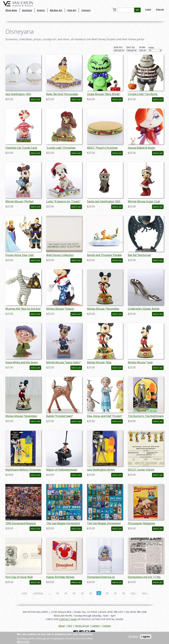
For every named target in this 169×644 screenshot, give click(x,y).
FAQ (70, 626)
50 (124, 593)
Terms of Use (82, 626)
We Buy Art (56, 10)
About (62, 626)
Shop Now (11, 10)
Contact (86, 10)
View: (151, 48)
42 (57, 593)
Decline (133, 637)
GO (137, 10)
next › (134, 593)
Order (142, 47)
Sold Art (118, 47)
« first (24, 593)
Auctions (27, 10)
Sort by (131, 47)
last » (145, 593)
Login (148, 9)
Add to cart (35, 99)
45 (82, 593)
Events (41, 10)
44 (74, 593)
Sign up (160, 9)
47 (99, 593)
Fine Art (72, 10)
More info (23, 642)
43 (66, 593)
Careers (96, 626)
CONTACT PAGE (68, 619)
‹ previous (38, 593)
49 (115, 593)
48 (107, 593)
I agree (146, 637)
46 (91, 593)
